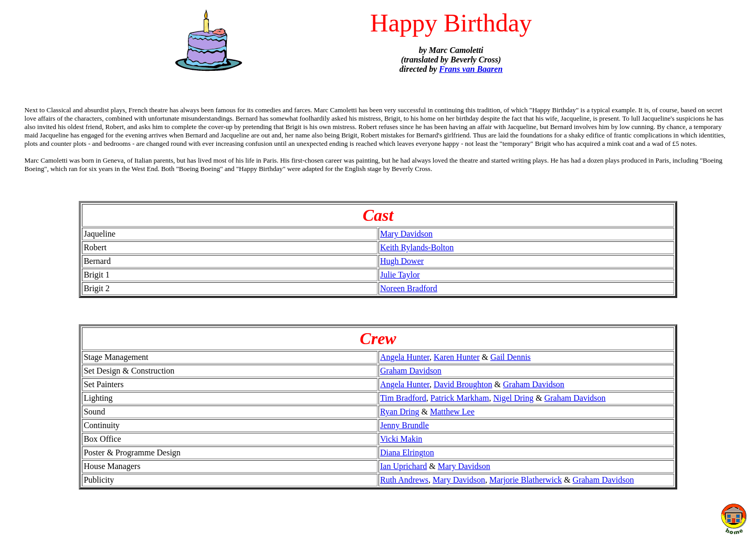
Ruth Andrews (404, 480)
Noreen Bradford (409, 288)
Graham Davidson (411, 371)
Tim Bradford (403, 398)
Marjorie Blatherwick (526, 480)
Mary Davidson (406, 234)
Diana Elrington (407, 453)
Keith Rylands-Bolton (417, 247)
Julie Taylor (400, 275)
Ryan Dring (400, 412)
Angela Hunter (405, 357)
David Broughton (463, 384)
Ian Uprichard (403, 466)
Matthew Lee (452, 412)
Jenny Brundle (405, 425)
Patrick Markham (460, 398)
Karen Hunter (457, 357)
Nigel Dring (513, 398)
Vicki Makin (401, 439)
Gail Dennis (511, 357)
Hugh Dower (402, 261)
